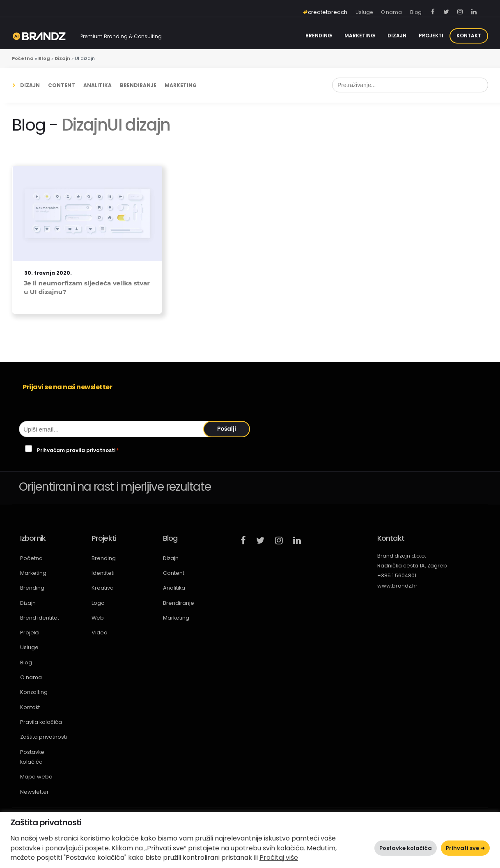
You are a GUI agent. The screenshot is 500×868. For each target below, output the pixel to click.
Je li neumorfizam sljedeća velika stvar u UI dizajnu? (87, 287)
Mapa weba (36, 777)
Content (62, 85)
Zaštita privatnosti (44, 737)
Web (98, 618)
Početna (31, 558)
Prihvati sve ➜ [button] (465, 848)
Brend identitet (40, 618)
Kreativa (103, 588)
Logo (98, 603)
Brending (319, 36)
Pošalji (227, 429)
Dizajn (397, 36)
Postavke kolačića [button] (406, 848)
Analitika (97, 85)
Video (100, 633)
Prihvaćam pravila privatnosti (78, 450)
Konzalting (34, 692)
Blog (26, 662)
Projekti (431, 36)
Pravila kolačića (41, 722)
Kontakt (469, 36)
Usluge (29, 647)
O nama (31, 677)
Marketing (360, 36)
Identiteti (103, 573)
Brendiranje (138, 85)
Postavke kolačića (32, 757)
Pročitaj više (279, 858)
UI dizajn (139, 125)
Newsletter (34, 792)
